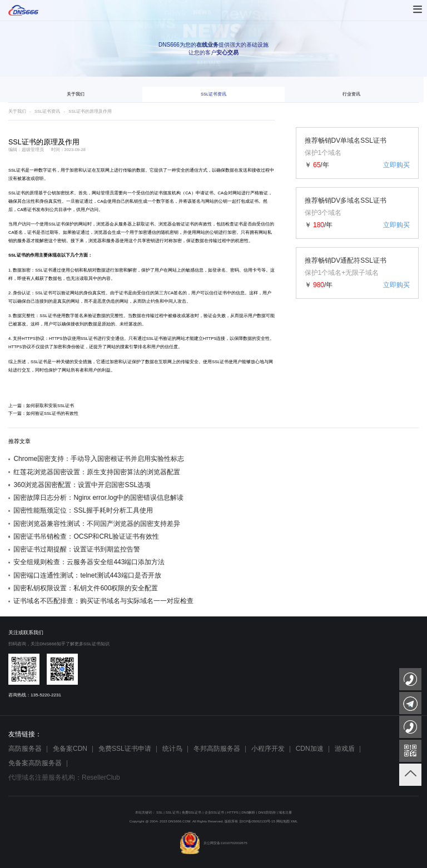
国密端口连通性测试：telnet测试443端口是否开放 (87, 575)
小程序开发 (268, 749)
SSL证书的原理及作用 (90, 111)
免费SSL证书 (192, 812)
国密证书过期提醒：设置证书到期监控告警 (77, 549)
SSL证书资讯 (213, 94)
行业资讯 (351, 94)
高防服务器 (25, 749)
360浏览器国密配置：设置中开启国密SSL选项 (82, 485)
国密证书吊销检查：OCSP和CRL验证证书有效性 (86, 536)
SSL (160, 812)
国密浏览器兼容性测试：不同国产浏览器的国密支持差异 (97, 524)
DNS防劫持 (267, 812)
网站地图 (283, 821)
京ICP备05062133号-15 (257, 821)
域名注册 (285, 812)
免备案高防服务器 (35, 763)
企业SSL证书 (215, 812)
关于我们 (76, 94)
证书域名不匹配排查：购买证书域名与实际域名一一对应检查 (103, 601)
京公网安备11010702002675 (213, 843)
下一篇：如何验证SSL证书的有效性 (43, 413)
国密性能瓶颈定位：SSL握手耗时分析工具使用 (83, 510)
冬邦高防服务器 (217, 749)
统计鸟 (172, 749)
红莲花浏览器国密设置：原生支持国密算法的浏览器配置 (97, 472)
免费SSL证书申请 (125, 749)
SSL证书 (17, 170)
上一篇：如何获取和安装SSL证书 (41, 406)
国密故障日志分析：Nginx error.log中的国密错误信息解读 (98, 498)
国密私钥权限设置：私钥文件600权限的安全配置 (86, 588)
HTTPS (29, 338)
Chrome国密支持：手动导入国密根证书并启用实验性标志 (99, 459)
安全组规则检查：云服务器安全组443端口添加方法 (89, 562)
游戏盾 (345, 749)
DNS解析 (248, 812)
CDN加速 (310, 749)
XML (294, 821)
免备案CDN (70, 749)
